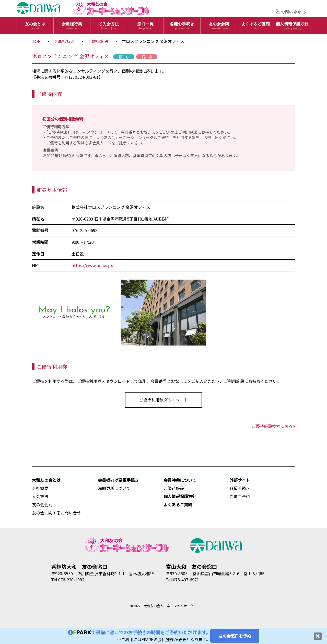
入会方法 (40, 496)
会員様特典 (72, 25)
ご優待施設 (98, 41)
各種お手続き (182, 25)
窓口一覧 (145, 25)
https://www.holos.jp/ (92, 265)
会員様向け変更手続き (118, 480)
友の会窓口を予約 (235, 636)
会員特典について (180, 480)
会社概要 (40, 488)
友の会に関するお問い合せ (56, 513)
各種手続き (240, 488)
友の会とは (35, 25)
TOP (36, 41)
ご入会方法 (109, 25)
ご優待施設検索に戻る (273, 426)
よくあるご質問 (256, 25)
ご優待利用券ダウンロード (163, 400)
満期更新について (114, 488)
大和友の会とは (46, 480)
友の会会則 (219, 25)
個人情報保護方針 (292, 25)
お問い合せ (291, 12)
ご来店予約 (240, 496)
